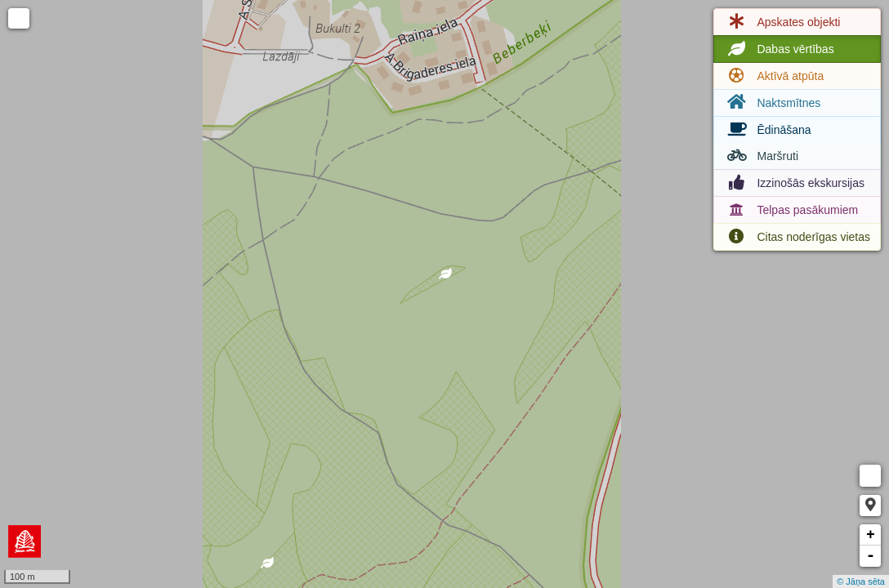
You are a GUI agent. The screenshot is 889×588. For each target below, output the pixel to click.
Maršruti (761, 156)
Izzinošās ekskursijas (794, 183)
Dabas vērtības (779, 49)
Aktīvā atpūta (774, 76)
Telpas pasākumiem (791, 210)
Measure (870, 476)
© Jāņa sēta (861, 581)
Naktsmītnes (772, 102)
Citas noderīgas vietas (797, 237)
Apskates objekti (782, 22)
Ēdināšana (767, 130)
